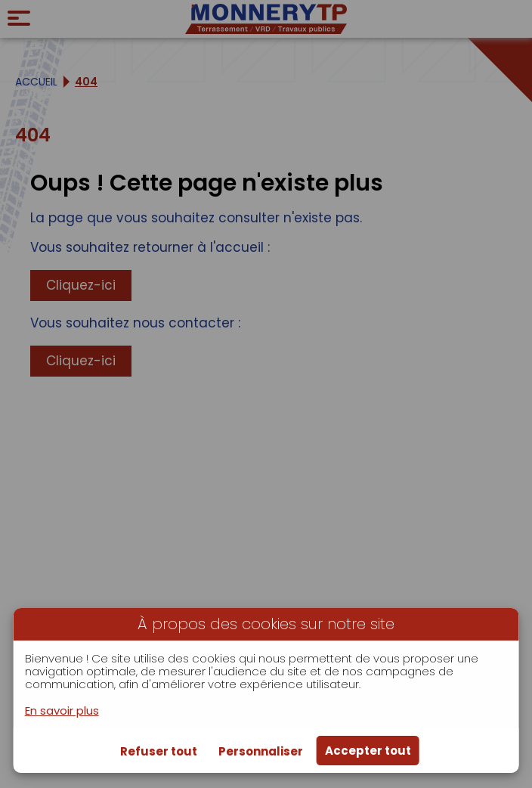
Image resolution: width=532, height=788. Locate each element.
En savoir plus (62, 710)
